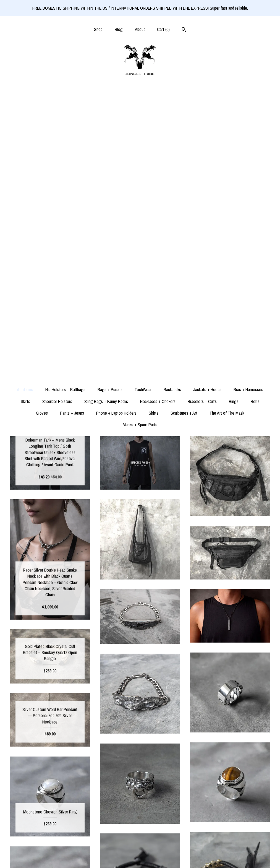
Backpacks (172, 111)
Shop (98, 29)
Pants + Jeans (72, 134)
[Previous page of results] (93, 738)
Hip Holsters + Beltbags (65, 111)
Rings (234, 123)
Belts (255, 123)
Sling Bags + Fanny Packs (106, 123)
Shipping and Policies (50, 848)
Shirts (154, 134)
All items (25, 111)
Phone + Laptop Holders (116, 134)
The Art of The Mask (227, 134)
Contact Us (50, 856)
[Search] (184, 30)
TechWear (143, 111)
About (140, 29)
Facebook (140, 821)
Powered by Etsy (230, 838)
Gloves (42, 134)
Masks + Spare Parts (140, 146)
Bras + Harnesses (248, 111)
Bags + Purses (110, 111)
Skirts (25, 123)
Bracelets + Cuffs (202, 123)
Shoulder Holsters (57, 123)
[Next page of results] (187, 738)
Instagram (140, 830)
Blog (119, 29)
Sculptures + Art (184, 134)
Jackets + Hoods (207, 111)
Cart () (163, 29)
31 (166, 738)
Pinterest (140, 838)
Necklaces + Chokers (158, 123)
